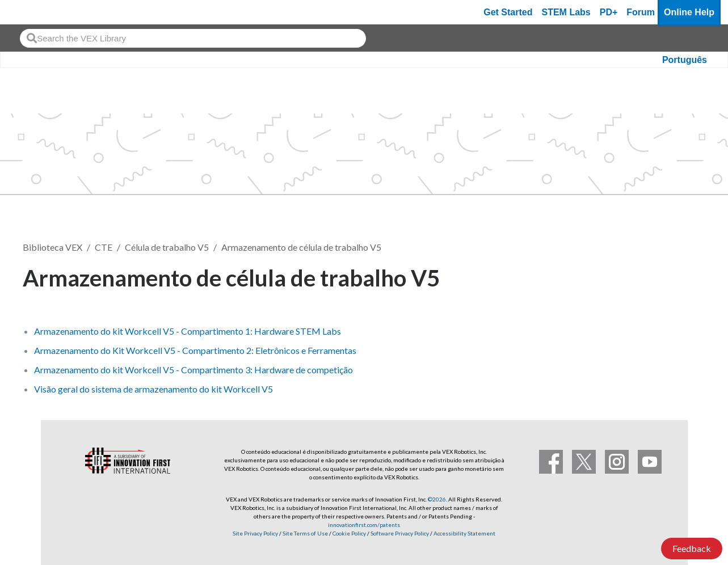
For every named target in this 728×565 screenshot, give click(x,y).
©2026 (437, 499)
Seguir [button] (677, 276)
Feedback (692, 548)
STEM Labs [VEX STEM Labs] (566, 12)
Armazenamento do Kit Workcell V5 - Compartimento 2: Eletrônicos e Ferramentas (195, 350)
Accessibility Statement (464, 533)
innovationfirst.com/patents (364, 525)
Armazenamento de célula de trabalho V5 (301, 247)
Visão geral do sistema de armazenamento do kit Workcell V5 (153, 389)
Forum (641, 12)
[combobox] (193, 38)
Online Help (689, 12)
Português (685, 60)
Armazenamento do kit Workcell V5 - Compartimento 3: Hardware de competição (193, 370)
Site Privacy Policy (255, 533)
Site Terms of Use (305, 533)
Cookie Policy (349, 533)
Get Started (508, 12)
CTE (104, 247)
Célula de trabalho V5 (167, 247)
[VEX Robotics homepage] (31, 12)
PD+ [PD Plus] (609, 12)
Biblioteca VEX (52, 247)
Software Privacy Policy (400, 533)
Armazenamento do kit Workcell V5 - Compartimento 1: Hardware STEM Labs (188, 331)
